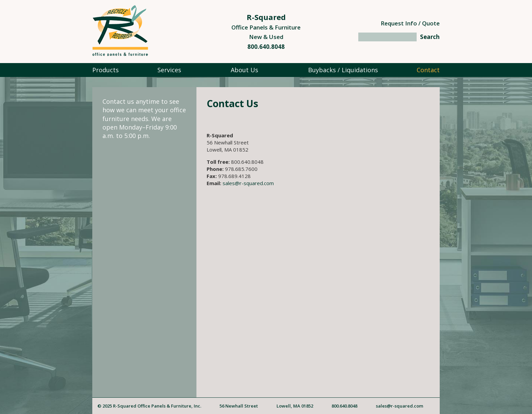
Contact (428, 70)
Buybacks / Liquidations (343, 70)
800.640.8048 (266, 47)
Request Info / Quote (410, 23)
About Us (244, 70)
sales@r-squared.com (248, 183)
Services (169, 70)
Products (106, 70)
